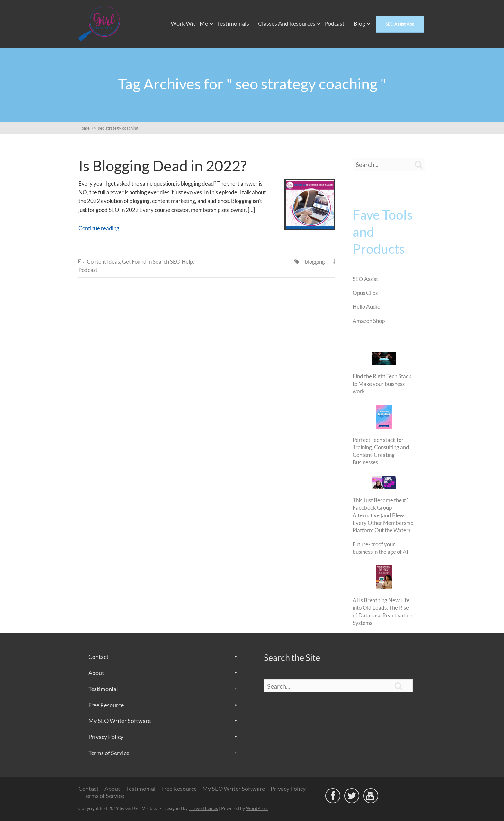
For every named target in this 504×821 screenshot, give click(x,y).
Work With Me (189, 23)
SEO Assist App (400, 24)
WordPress (257, 808)
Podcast (334, 23)
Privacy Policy (106, 737)
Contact (99, 657)
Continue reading (99, 228)
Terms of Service (109, 753)
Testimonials (233, 23)
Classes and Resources (287, 23)
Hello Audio (366, 307)
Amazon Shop (369, 321)
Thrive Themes (203, 808)
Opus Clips (365, 293)
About (96, 673)
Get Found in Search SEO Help (157, 262)
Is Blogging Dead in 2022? (162, 166)
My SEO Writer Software (120, 721)
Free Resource (106, 705)
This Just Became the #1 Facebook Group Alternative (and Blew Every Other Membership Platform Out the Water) (383, 515)
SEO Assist (365, 279)
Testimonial (103, 689)
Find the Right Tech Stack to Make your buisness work (382, 384)
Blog (359, 23)
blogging (315, 262)
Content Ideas (103, 262)
